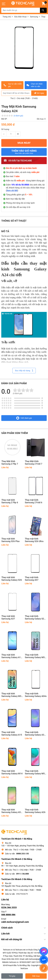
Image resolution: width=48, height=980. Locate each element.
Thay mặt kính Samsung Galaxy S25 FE (35, 618)
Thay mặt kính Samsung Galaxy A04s (36, 695)
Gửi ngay (39, 93)
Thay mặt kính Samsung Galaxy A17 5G (12, 656)
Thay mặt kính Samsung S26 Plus (10, 540)
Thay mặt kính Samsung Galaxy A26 (35, 811)
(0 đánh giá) (18, 116)
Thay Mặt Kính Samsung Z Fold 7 (34, 463)
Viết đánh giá (24, 418)
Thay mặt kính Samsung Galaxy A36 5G (35, 734)
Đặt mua (36, 976)
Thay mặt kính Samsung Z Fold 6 (34, 501)
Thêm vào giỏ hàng (24, 152)
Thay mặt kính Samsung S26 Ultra (34, 540)
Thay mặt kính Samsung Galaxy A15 (12, 734)
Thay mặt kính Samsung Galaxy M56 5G (35, 656)
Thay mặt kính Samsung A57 (32, 579)
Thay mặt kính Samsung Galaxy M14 (12, 772)
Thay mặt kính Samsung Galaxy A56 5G (12, 811)
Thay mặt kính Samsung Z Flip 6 (10, 501)
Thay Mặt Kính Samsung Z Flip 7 (10, 463)
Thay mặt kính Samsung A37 (8, 617)
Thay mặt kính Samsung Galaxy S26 (12, 579)
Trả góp (12, 976)
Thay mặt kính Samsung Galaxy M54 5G (35, 772)
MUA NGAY (24, 143)
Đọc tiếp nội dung (24, 371)
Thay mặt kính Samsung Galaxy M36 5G (12, 695)
